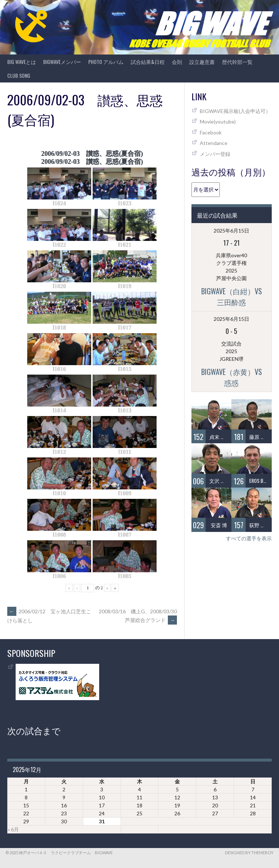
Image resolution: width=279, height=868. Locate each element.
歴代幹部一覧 (237, 62)
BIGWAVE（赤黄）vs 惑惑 (235, 377)
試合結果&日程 (148, 62)
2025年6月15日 (231, 231)
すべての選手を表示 (249, 538)
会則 (177, 62)
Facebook (211, 132)
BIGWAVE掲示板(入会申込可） (235, 111)
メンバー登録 (215, 154)
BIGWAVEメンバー (62, 62)
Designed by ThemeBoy (249, 853)
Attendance (214, 143)
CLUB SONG (19, 75)
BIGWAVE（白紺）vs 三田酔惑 (235, 296)
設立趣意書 (202, 62)
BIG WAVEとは (22, 62)
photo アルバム (106, 62)
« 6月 (13, 829)
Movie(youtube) (218, 122)
